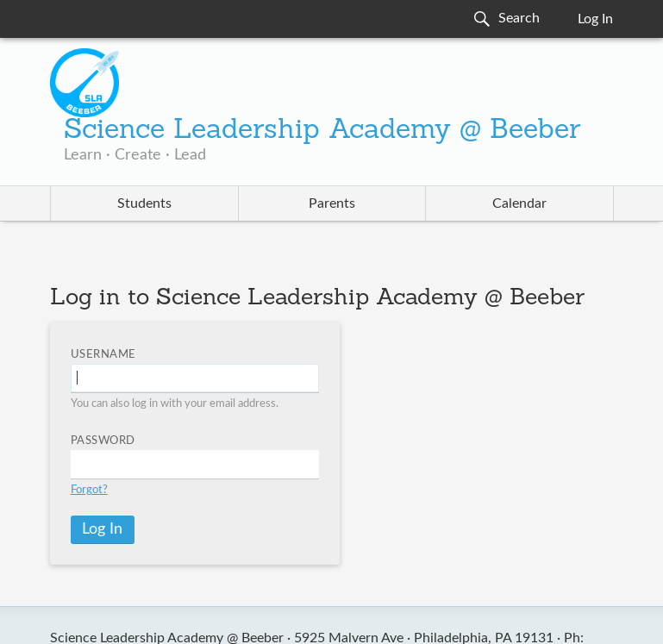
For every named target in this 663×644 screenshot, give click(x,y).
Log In (595, 19)
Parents (332, 203)
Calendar (519, 203)
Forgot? (89, 490)
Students (144, 203)
